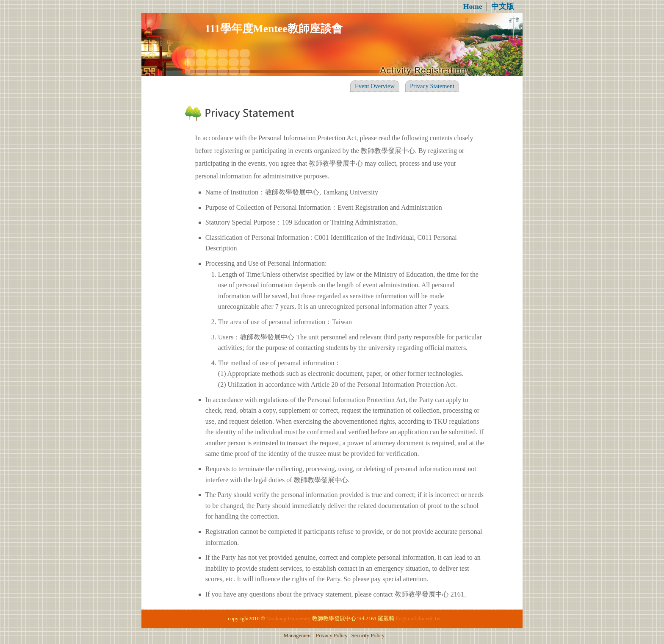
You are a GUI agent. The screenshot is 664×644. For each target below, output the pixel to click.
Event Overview (375, 86)
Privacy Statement (432, 86)
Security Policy (368, 636)
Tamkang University (289, 619)
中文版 (503, 6)
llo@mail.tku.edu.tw (418, 619)
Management (298, 636)
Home (473, 6)
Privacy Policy (332, 636)
